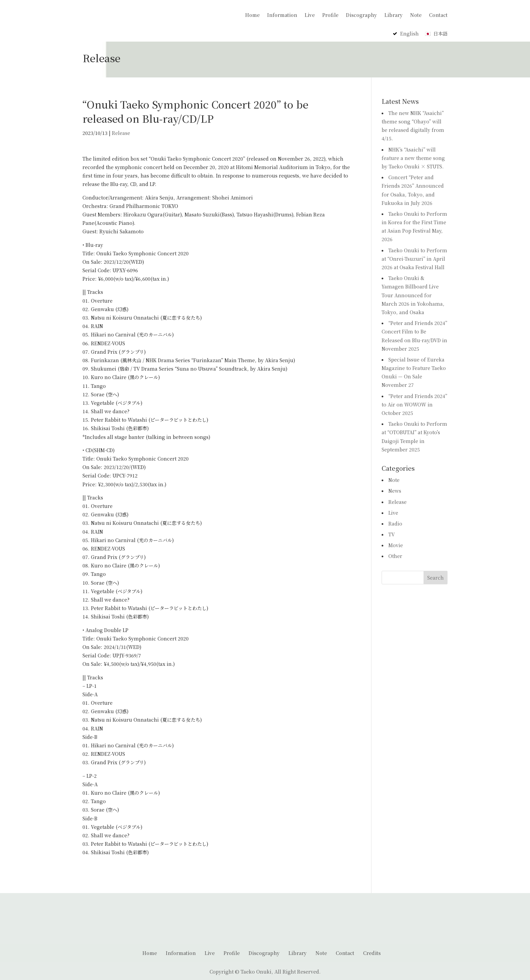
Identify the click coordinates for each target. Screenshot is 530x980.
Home (252, 15)
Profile (330, 15)
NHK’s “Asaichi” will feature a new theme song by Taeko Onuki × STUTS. (413, 157)
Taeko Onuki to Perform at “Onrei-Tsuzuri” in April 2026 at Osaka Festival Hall (414, 257)
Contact (438, 15)
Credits (372, 952)
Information (282, 15)
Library (393, 15)
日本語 (440, 32)
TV (392, 533)
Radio (395, 522)
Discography (361, 15)
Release (121, 132)
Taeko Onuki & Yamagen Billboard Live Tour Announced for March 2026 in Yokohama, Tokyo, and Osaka (413, 294)
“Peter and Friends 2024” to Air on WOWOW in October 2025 (414, 403)
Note (416, 15)
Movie (396, 544)
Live (310, 15)
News (395, 490)
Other (395, 555)
